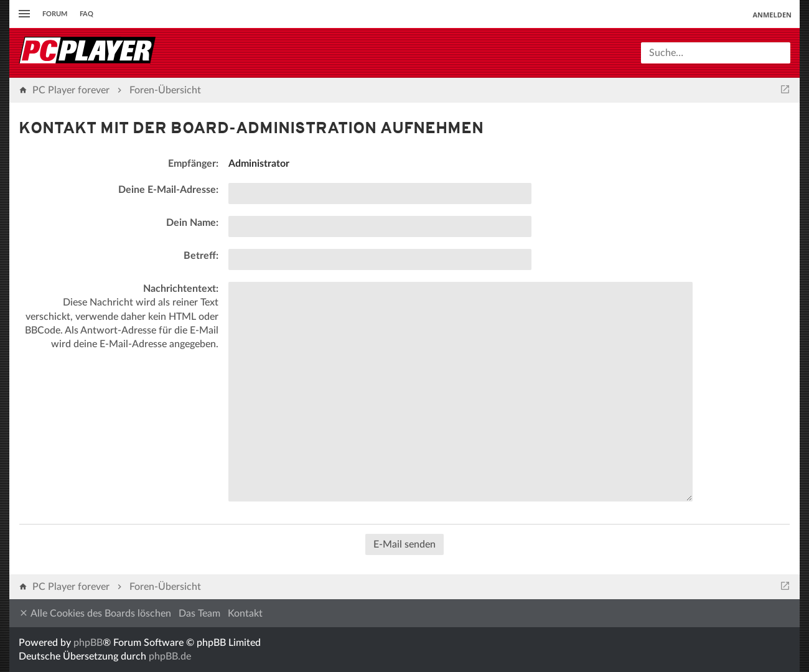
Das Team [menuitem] (199, 614)
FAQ (87, 14)
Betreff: (201, 256)
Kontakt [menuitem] (245, 614)
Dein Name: (192, 223)
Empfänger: (193, 164)
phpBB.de (170, 656)
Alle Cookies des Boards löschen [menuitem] (95, 613)
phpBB (88, 643)
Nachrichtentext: (181, 289)
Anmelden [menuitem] (772, 15)
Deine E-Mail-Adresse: (168, 190)
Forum (55, 14)
